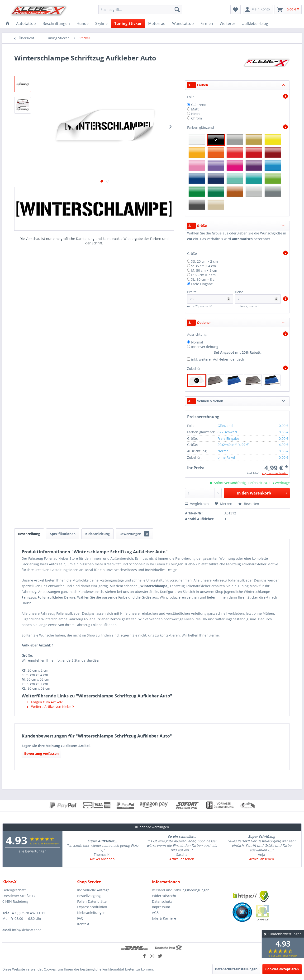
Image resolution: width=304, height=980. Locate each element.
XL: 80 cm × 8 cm (204, 279)
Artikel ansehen (102, 859)
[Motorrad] (157, 23)
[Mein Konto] (258, 9)
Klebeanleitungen (91, 913)
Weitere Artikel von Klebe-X (51, 707)
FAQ (80, 918)
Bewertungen (134, 534)
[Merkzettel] (235, 9)
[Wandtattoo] (183, 23)
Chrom (197, 118)
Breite (210, 297)
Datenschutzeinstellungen (236, 969)
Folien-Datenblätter (93, 901)
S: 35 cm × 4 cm (204, 266)
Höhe (258, 297)
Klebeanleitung (97, 534)
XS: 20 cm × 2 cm (204, 261)
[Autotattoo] (26, 23)
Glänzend (199, 105)
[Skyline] (101, 23)
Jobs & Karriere (164, 918)
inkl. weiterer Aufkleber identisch (218, 359)
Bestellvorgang (89, 896)
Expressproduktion (92, 907)
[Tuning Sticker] (128, 23)
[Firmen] (207, 23)
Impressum (161, 907)
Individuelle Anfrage (93, 890)
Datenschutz (162, 901)
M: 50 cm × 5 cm (204, 270)
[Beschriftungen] (56, 23)
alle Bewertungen (33, 851)
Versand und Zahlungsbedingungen (181, 890)
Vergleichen (197, 504)
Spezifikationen (63, 534)
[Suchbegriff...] (140, 9)
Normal (197, 342)
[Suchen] (177, 9)
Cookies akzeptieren (282, 969)
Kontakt (83, 924)
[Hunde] (83, 23)
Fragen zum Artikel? (45, 702)
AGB (155, 913)
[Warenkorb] (288, 9)
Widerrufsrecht (164, 896)
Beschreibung (29, 534)
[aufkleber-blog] (255, 23)
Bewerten (249, 504)
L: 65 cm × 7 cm (203, 275)
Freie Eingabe (202, 284)
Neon (195, 114)
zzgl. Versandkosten (275, 473)
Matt (195, 109)
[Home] (8, 23)
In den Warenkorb (262, 492)
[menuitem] (140, 9)
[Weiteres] (228, 23)
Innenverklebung (205, 347)
